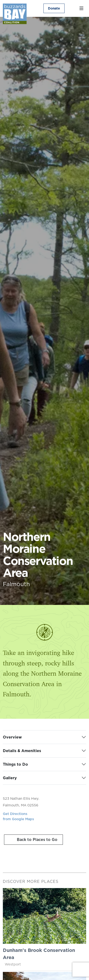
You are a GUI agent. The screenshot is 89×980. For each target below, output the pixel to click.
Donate (54, 8)
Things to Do (15, 764)
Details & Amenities (22, 751)
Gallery (10, 778)
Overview (12, 737)
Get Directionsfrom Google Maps (18, 816)
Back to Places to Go (37, 839)
